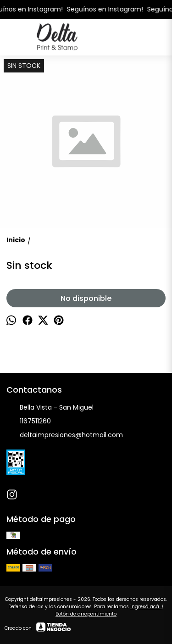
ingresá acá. (146, 607)
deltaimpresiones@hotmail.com (65, 435)
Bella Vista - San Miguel (50, 408)
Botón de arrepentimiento (86, 614)
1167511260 (29, 422)
